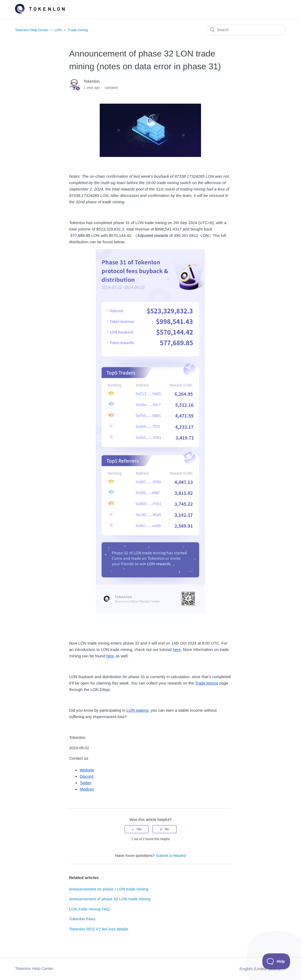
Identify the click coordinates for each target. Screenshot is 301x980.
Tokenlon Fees (82, 919)
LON (58, 30)
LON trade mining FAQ (89, 909)
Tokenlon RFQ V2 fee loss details (99, 929)
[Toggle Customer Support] (276, 961)
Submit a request (171, 855)
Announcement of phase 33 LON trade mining (110, 899)
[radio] (137, 829)
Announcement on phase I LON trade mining (109, 889)
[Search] (246, 30)
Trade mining (78, 30)
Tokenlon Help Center (32, 30)
